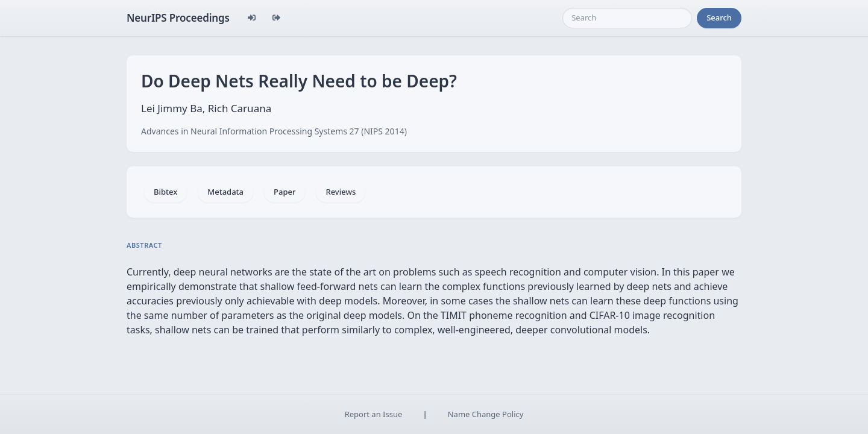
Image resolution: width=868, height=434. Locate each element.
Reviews (341, 192)
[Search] (627, 18)
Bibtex (165, 192)
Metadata (225, 192)
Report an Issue (374, 414)
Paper (285, 192)
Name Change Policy (486, 414)
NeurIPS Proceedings (178, 18)
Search (719, 17)
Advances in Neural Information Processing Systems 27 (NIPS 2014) (274, 131)
